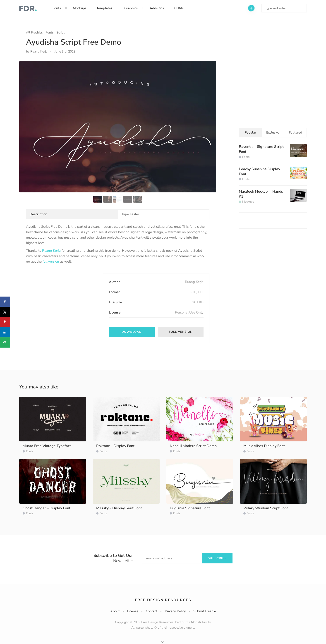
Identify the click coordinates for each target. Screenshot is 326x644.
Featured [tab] (295, 133)
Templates (104, 8)
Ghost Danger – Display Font (47, 508)
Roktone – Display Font (115, 446)
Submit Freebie (205, 611)
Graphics (131, 8)
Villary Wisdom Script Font (266, 508)
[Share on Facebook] (5, 302)
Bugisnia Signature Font (190, 508)
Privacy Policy (175, 611)
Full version (181, 332)
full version (51, 261)
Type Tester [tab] (130, 214)
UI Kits (179, 8)
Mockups (80, 8)
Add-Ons (157, 8)
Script (60, 32)
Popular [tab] (250, 133)
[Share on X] (5, 312)
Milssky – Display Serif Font (119, 508)
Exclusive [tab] (273, 133)
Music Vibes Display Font (264, 446)
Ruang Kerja (51, 251)
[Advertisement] (60, 302)
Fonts (57, 8)
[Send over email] (5, 342)
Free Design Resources (163, 600)
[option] (118, 127)
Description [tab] (38, 214)
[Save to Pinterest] (5, 322)
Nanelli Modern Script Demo (193, 446)
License (133, 611)
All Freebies (34, 32)
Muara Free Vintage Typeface (47, 446)
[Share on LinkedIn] (5, 332)
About (115, 611)
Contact (152, 611)
